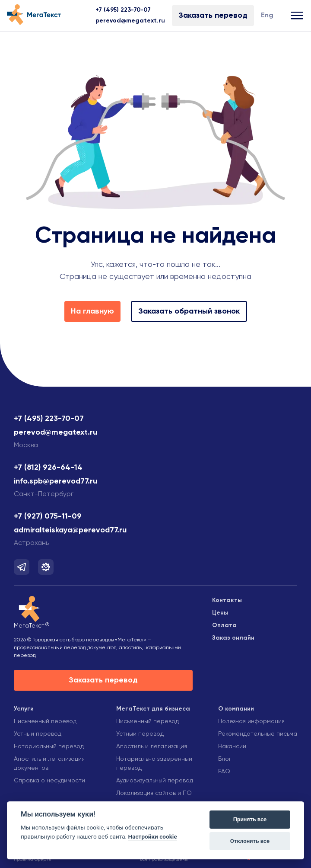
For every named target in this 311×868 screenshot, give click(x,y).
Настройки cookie (153, 836)
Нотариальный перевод (49, 746)
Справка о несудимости (49, 781)
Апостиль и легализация (152, 746)
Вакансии (232, 746)
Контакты (227, 600)
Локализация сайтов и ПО (154, 793)
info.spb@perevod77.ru (56, 481)
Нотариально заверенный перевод (154, 764)
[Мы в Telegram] (22, 567)
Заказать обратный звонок (189, 311)
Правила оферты (33, 859)
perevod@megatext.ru (130, 21)
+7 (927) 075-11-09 (48, 516)
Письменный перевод (45, 721)
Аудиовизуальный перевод (155, 781)
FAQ (224, 772)
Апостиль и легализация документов (49, 764)
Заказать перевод (213, 16)
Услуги (24, 709)
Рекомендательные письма (258, 734)
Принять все (250, 819)
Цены (220, 613)
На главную (92, 311)
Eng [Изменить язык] (267, 16)
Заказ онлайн (233, 638)
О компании (236, 709)
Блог (225, 759)
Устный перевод (38, 734)
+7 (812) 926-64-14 (48, 468)
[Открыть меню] (297, 16)
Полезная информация (251, 721)
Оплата (224, 625)
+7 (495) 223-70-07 (123, 10)
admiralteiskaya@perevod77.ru (70, 530)
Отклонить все (250, 841)
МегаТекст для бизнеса (153, 709)
